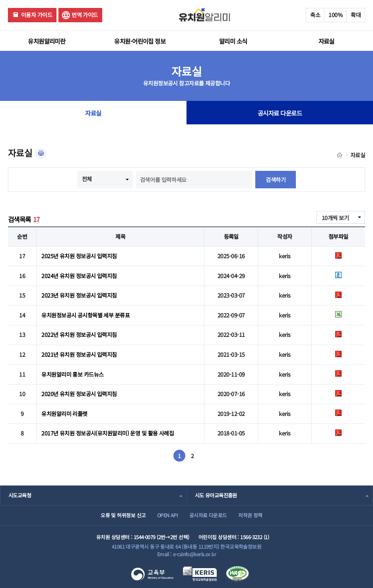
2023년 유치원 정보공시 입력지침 (79, 295)
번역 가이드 (85, 15)
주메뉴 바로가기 (0, 0)
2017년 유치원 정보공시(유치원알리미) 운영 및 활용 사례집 (108, 433)
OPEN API (168, 515)
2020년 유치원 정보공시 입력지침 (79, 394)
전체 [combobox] (87, 179)
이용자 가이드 (37, 15)
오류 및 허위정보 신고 (123, 515)
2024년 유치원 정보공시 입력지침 (79, 276)
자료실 (326, 41)
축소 (315, 15)
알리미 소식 (233, 41)
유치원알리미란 (47, 41)
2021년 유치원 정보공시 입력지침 (79, 354)
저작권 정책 (250, 515)
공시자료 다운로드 (280, 113)
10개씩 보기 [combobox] (335, 218)
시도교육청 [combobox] (20, 495)
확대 (356, 15)
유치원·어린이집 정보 (140, 41)
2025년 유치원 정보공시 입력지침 (79, 256)
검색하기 (276, 180)
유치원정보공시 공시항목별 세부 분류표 (85, 315)
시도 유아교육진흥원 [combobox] (216, 495)
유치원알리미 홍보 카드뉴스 (72, 374)
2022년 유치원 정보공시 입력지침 (79, 335)
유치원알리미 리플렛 (64, 414)
